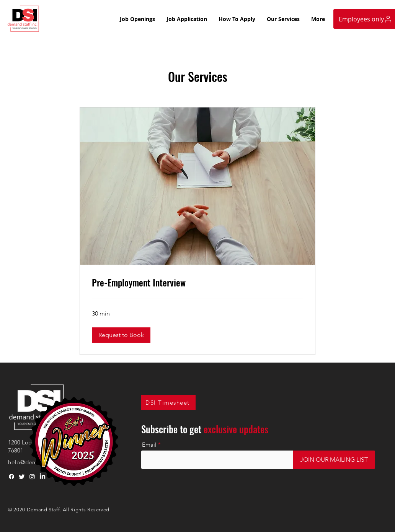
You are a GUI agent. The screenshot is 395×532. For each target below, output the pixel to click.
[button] (121, 335)
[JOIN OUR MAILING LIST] (334, 460)
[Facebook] (11, 477)
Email (149, 445)
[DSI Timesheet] (168, 402)
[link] (197, 283)
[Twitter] (22, 477)
